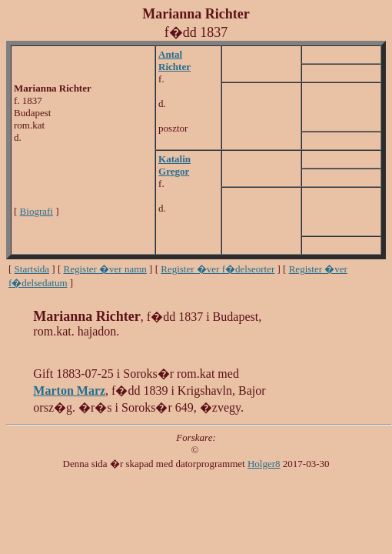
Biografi (37, 211)
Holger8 (264, 464)
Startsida (32, 269)
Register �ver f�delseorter (218, 269)
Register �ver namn (105, 269)
